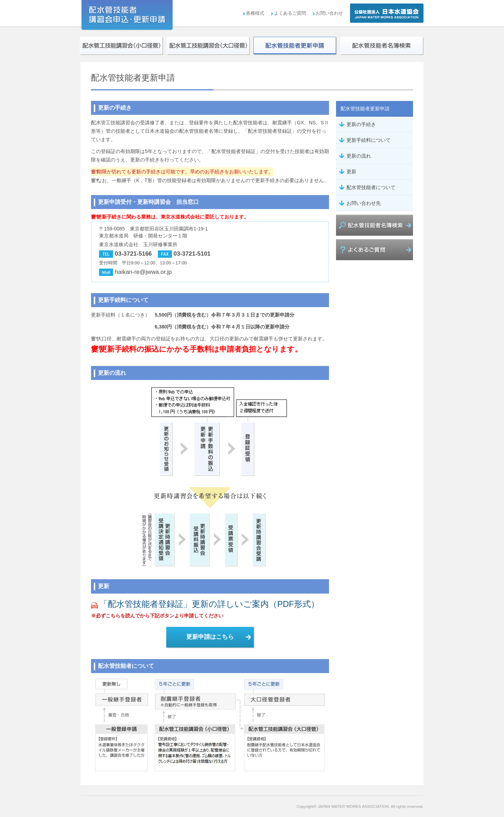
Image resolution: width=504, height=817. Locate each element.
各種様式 (255, 13)
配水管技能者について (371, 187)
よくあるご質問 (290, 13)
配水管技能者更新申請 (365, 109)
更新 (351, 172)
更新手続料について (369, 140)
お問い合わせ (329, 13)
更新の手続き (361, 124)
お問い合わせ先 (364, 203)
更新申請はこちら (210, 637)
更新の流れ (359, 156)
